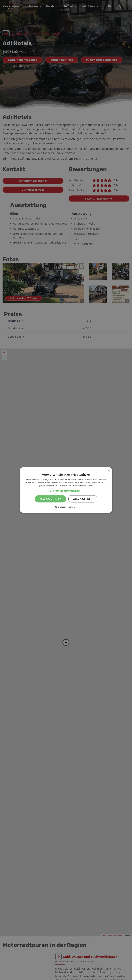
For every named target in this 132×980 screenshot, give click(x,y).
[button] (66, 491)
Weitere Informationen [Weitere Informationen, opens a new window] (83, 486)
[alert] (66, 490)
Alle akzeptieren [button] (51, 499)
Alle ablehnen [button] (83, 499)
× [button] (109, 471)
